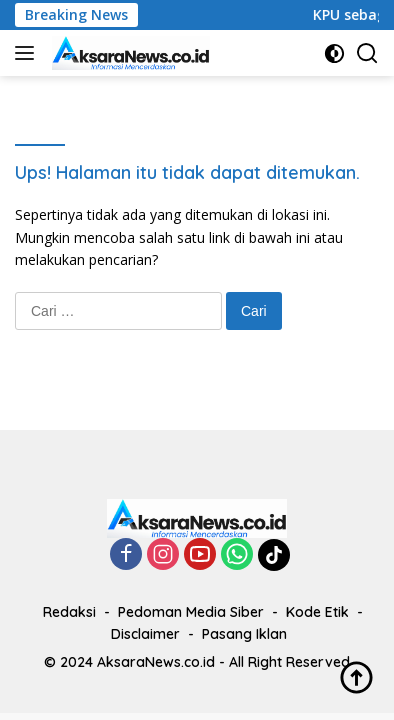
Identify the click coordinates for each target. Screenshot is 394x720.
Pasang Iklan (244, 634)
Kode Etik (317, 612)
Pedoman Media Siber (191, 612)
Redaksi (69, 612)
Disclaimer (145, 634)
